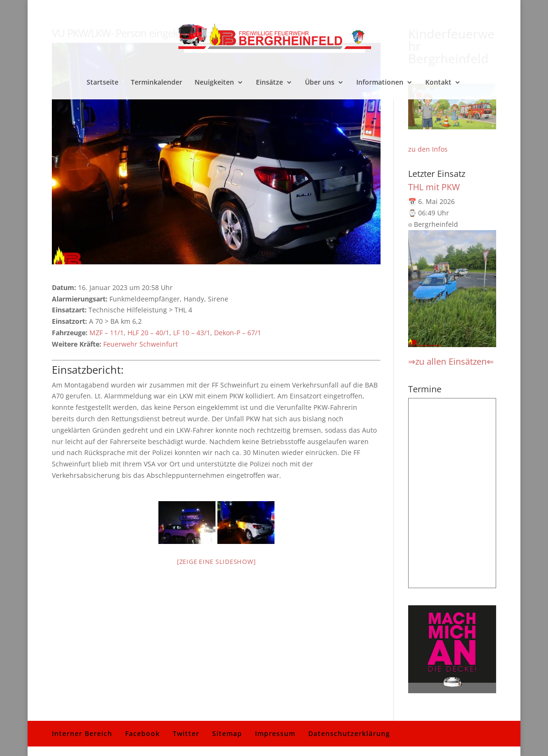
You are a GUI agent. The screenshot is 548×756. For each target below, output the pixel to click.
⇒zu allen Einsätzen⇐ (451, 361)
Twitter (186, 733)
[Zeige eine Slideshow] (216, 562)
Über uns (320, 83)
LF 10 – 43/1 (192, 333)
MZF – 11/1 (107, 333)
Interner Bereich (82, 733)
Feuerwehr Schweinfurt (141, 344)
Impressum (275, 733)
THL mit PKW (434, 187)
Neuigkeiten (214, 83)
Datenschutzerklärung (349, 733)
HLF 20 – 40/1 (148, 333)
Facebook (142, 733)
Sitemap (227, 733)
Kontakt (438, 83)
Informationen (380, 83)
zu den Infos (428, 149)
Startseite (103, 83)
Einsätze (269, 83)
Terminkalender (157, 83)
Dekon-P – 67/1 (238, 333)
